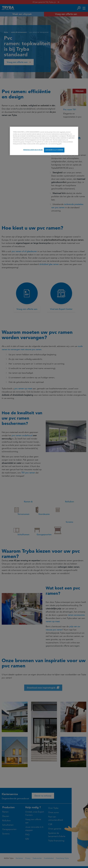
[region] (44, 141)
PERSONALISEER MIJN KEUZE (33, 150)
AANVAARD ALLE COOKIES (54, 150)
